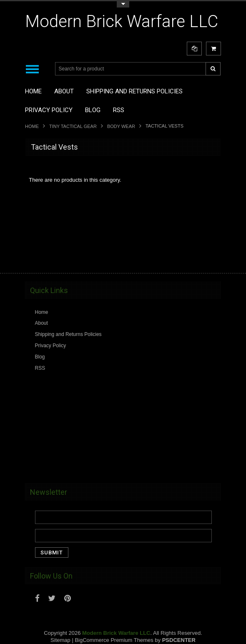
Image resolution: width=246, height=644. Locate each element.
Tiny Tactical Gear (73, 126)
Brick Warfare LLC (122, 21)
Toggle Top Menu (123, 4)
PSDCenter (179, 640)
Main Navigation (32, 69)
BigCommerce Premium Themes (114, 640)
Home (32, 126)
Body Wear (121, 126)
